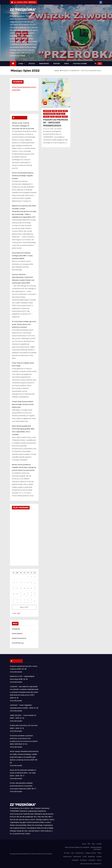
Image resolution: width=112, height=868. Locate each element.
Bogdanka (92, 857)
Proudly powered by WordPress (20, 854)
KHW (60, 111)
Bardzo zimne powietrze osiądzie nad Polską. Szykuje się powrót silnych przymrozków (24, 467)
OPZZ (58, 114)
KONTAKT (57, 64)
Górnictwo (47, 111)
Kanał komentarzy (19, 638)
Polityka (46, 117)
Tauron (58, 117)
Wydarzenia (77, 857)
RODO (67, 64)
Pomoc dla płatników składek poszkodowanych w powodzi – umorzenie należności (22, 786)
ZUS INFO (17, 661)
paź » (19, 613)
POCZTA (32, 64)
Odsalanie (92, 860)
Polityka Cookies (91, 853)
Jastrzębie (75, 860)
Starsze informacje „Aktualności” (91, 864)
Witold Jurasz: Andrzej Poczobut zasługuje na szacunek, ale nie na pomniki (23, 126)
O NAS (21, 64)
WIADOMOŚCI (44, 64)
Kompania (84, 860)
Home (57, 71)
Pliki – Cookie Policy (77, 853)
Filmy (93, 844)
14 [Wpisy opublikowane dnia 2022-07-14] (24, 588)
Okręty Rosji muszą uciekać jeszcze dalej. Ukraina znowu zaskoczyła (23, 404)
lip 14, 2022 (50, 129)
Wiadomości (67, 857)
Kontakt (99, 844)
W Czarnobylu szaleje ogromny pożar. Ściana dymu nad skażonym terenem (24, 324)
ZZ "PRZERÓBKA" (23, 10)
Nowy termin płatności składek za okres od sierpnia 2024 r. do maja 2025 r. (23, 773)
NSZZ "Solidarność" (49, 114)
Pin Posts (67, 853)
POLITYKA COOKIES (80, 64)
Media (65, 111)
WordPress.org (18, 643)
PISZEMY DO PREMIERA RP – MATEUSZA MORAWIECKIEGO (55, 123)
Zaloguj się (16, 629)
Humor (55, 111)
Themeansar (48, 854)
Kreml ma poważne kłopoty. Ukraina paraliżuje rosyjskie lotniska (23, 176)
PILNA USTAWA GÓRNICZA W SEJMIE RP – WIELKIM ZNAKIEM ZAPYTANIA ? (83, 848)
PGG (63, 114)
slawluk (58, 129)
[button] (96, 64)
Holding (99, 857)
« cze (14, 613)
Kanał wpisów (17, 633)
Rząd (52, 117)
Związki (65, 117)
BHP (89, 844)
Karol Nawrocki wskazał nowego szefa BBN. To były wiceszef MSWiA (22, 256)
